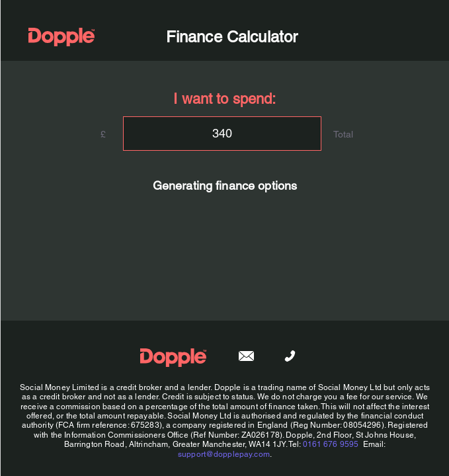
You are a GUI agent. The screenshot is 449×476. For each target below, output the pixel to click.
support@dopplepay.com (223, 454)
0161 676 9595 (330, 444)
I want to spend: (224, 99)
